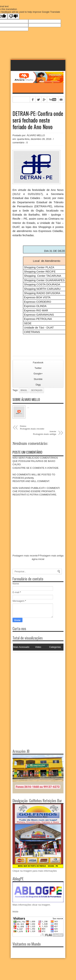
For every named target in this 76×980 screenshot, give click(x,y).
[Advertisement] (36, 675)
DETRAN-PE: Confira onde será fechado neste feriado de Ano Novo (38, 120)
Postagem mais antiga (52, 556)
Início (15, 912)
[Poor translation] (13, 16)
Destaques (37, 390)
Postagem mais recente (25, 556)
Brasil (24, 390)
